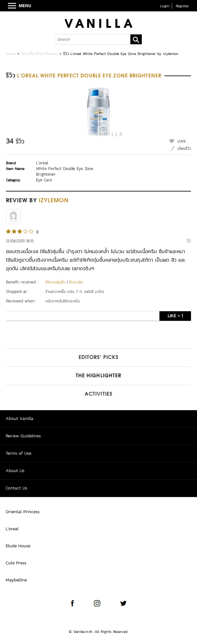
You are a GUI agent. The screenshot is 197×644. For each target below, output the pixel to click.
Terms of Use (18, 453)
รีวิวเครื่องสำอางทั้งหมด (39, 54)
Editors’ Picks (98, 358)
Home (11, 54)
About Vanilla (20, 419)
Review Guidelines (23, 436)
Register (182, 6)
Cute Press (16, 563)
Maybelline (16, 580)
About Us (15, 471)
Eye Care (44, 180)
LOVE (182, 141)
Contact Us (16, 488)
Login (165, 6)
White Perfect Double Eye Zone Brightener (65, 171)
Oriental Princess (23, 512)
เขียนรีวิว (184, 149)
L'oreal (42, 163)
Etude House (18, 546)
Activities (98, 394)
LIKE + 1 (175, 316)
